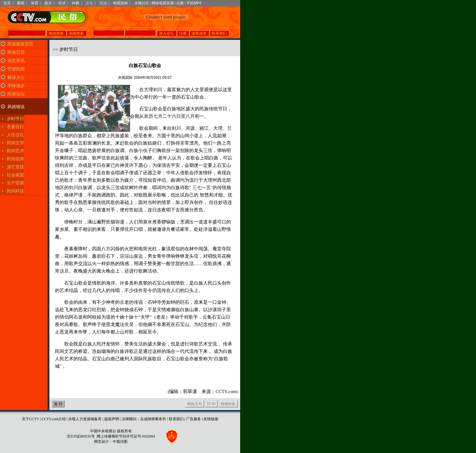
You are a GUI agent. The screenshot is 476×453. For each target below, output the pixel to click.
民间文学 (15, 143)
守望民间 (16, 69)
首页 (7, 3)
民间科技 (15, 191)
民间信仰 (15, 159)
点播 (180, 3)
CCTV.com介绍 (54, 419)
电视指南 (120, 3)
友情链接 (211, 419)
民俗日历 (16, 52)
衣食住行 (15, 127)
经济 (62, 3)
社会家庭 (15, 175)
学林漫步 (16, 86)
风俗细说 (16, 107)
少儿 (89, 3)
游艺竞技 (15, 167)
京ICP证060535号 (81, 436)
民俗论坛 (16, 94)
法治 (103, 3)
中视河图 (120, 442)
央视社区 (142, 3)
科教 (76, 3)
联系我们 (176, 419)
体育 (35, 3)
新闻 (21, 3)
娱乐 (48, 3)
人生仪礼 (15, 135)
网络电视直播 (163, 3)
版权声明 (112, 419)
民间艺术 (15, 151)
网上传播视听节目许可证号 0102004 (126, 436)
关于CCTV (31, 419)
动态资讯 (16, 61)
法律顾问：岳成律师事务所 (144, 419)
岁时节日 (15, 119)
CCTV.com (226, 392)
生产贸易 (15, 183)
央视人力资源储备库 (85, 419)
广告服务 (194, 419)
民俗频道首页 (20, 44)
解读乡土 (16, 77)
